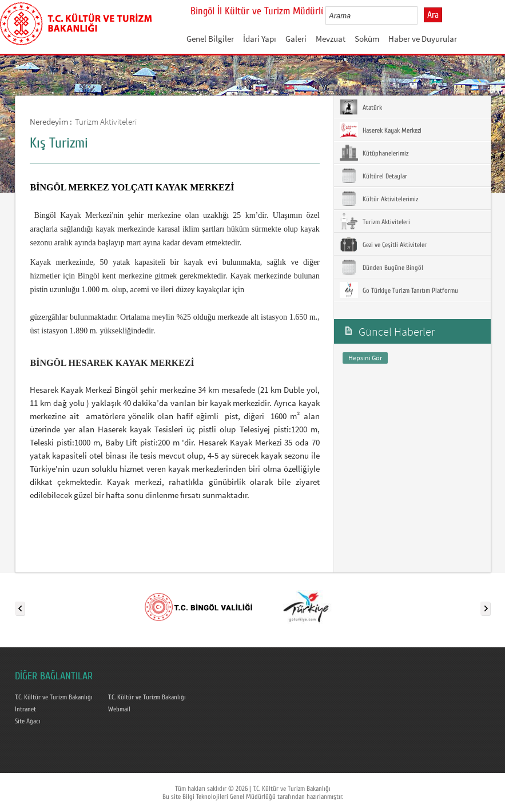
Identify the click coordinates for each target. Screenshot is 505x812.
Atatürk (361, 107)
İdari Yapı (260, 39)
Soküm (367, 39)
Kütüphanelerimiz (374, 153)
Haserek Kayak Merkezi (381, 130)
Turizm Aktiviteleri (106, 122)
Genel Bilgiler (210, 39)
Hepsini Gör (365, 358)
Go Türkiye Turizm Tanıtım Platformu (399, 290)
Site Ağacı (28, 721)
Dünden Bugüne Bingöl (381, 267)
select (421, 15)
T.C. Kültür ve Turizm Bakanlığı (54, 697)
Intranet (25, 709)
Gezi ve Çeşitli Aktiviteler (383, 244)
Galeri (296, 39)
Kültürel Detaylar (373, 176)
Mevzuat (331, 39)
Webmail (119, 709)
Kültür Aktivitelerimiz (379, 198)
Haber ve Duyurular (423, 39)
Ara (433, 15)
